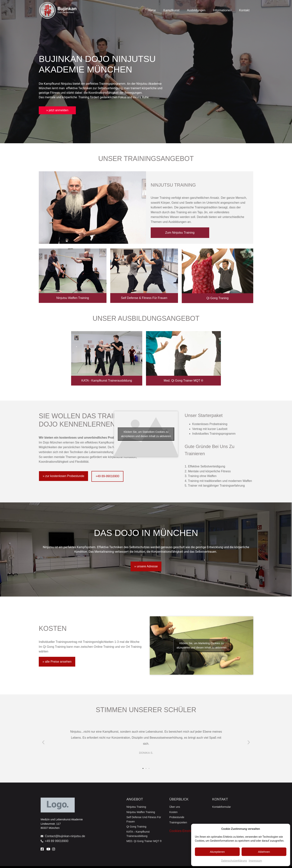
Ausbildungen (196, 10)
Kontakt (244, 10)
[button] (43, 742)
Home (152, 10)
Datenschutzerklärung (234, 861)
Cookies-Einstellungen (186, 831)
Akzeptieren (217, 852)
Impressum (255, 861)
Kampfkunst (171, 10)
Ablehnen (264, 852)
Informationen (222, 10)
